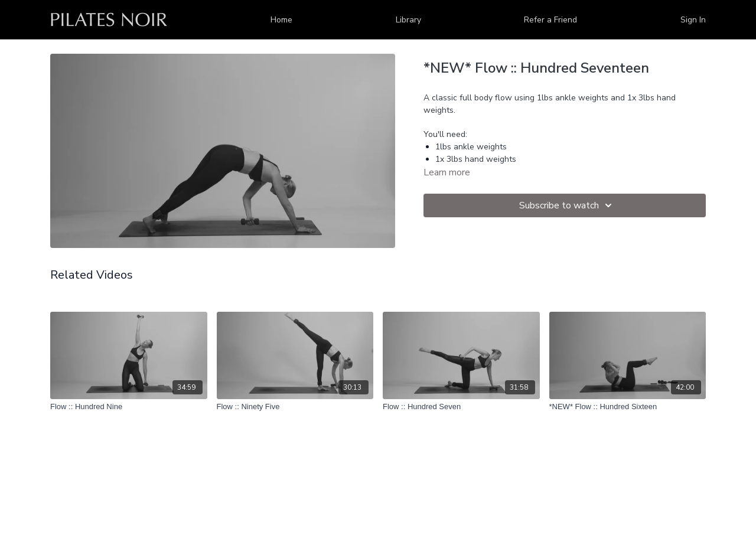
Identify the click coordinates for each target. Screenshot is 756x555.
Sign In (693, 20)
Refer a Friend (550, 20)
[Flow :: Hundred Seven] (461, 407)
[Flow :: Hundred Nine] (129, 407)
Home (281, 20)
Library (408, 20)
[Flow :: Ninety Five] (295, 407)
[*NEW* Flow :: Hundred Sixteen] (628, 407)
